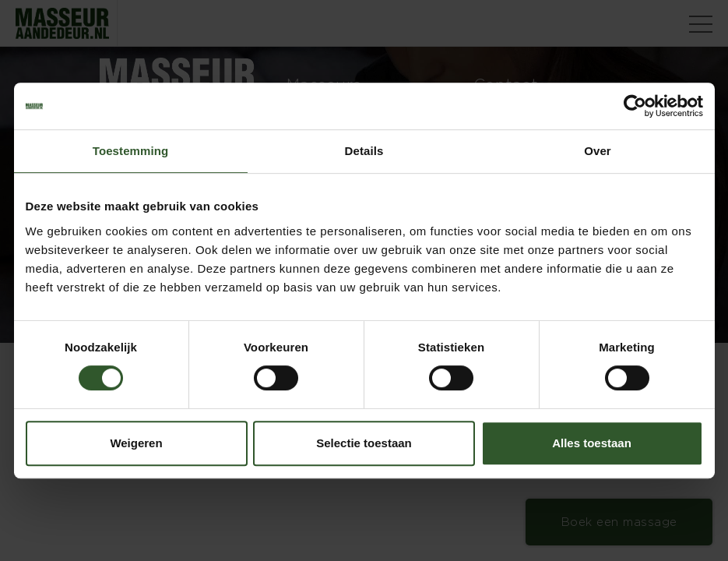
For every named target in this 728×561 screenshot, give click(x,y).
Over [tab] (598, 151)
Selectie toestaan (364, 443)
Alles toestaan (592, 443)
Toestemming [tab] (131, 151)
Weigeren (136, 443)
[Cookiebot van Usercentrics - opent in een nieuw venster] (635, 106)
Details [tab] (364, 151)
